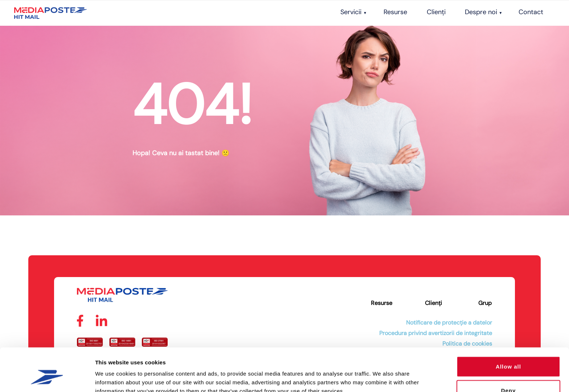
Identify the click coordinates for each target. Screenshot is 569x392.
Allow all (508, 329)
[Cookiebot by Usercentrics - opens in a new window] (47, 378)
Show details (381, 378)
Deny (509, 353)
